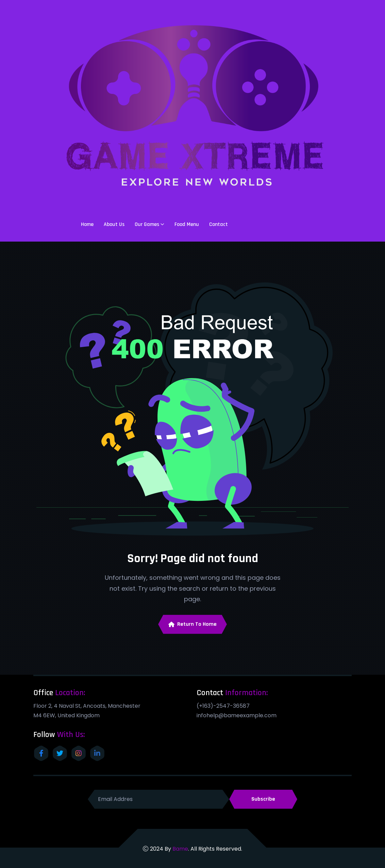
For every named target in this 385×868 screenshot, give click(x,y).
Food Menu (187, 224)
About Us (114, 224)
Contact (219, 224)
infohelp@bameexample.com (237, 715)
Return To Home (192, 624)
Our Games (147, 224)
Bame (180, 849)
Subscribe (263, 799)
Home (87, 224)
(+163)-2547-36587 (223, 706)
